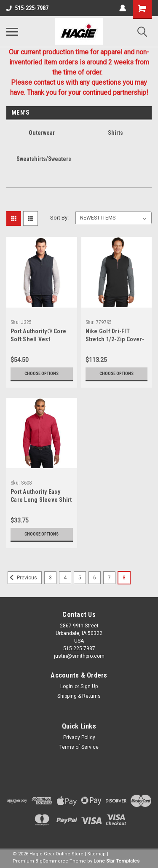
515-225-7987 (27, 8)
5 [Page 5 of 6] (80, 578)
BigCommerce (52, 861)
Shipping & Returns (79, 696)
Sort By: (59, 218)
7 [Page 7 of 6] (109, 578)
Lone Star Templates (116, 861)
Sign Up (89, 686)
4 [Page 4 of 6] (65, 578)
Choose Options (42, 374)
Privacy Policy (79, 737)
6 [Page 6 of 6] (95, 578)
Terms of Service (79, 747)
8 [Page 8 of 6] (124, 578)
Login (67, 686)
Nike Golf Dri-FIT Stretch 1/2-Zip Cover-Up (115, 339)
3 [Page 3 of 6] (50, 578)
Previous (22, 578)
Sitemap (96, 854)
